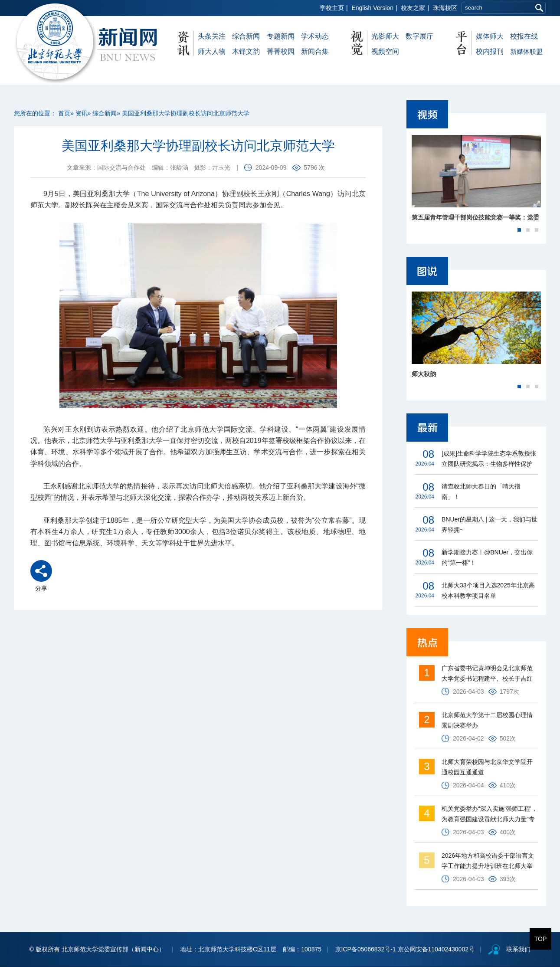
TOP (541, 939)
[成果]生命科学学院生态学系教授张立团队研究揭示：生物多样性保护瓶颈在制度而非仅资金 (489, 459)
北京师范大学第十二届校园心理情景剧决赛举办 (487, 720)
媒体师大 (490, 36)
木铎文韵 (246, 51)
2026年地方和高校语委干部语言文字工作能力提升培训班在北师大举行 (488, 862)
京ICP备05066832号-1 (366, 949)
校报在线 (524, 36)
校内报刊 (490, 51)
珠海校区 (445, 8)
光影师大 (385, 36)
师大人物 (212, 51)
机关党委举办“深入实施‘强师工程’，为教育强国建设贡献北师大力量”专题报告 (490, 815)
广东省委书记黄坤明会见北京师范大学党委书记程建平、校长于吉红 (487, 673)
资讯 (82, 113)
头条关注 (212, 36)
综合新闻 (246, 36)
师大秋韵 (424, 374)
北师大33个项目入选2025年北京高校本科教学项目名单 (488, 590)
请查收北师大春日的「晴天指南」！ (481, 492)
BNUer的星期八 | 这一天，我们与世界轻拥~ (490, 524)
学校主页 (332, 8)
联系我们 (518, 949)
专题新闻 (281, 36)
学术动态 (315, 36)
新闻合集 (315, 51)
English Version (372, 8)
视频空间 (385, 51)
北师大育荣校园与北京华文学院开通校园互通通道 (487, 767)
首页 (64, 113)
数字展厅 (419, 36)
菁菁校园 (281, 51)
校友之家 (413, 8)
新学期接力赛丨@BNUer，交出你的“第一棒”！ (487, 557)
